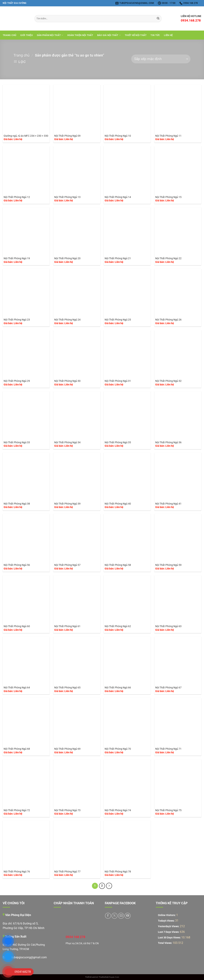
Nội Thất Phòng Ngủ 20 (67, 258)
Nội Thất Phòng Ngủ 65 (67, 688)
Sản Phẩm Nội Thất (50, 35)
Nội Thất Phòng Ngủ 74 (118, 810)
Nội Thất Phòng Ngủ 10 (118, 136)
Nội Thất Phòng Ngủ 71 (168, 749)
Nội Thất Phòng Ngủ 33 (17, 442)
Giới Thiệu (27, 35)
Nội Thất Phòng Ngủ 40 (118, 504)
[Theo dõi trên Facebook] (108, 916)
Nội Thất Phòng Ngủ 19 (17, 258)
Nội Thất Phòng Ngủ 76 (17, 872)
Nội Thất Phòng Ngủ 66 (118, 688)
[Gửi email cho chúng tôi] (121, 916)
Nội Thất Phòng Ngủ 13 (67, 197)
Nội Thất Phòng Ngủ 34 (67, 442)
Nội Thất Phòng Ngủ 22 (168, 258)
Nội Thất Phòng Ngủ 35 (118, 442)
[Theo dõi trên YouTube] (128, 916)
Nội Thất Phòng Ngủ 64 (17, 688)
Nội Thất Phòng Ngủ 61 (67, 626)
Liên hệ (168, 35)
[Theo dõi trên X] (115, 916)
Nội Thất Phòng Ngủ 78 (118, 872)
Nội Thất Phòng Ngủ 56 (17, 565)
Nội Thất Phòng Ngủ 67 (168, 688)
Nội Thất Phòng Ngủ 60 (17, 626)
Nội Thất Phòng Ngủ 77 (67, 872)
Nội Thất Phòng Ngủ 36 (168, 442)
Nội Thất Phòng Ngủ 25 (118, 320)
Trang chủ (10, 35)
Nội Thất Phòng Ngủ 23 (17, 320)
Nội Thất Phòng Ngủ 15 (168, 197)
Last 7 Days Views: (169, 932)
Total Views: (165, 943)
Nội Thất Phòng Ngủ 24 (67, 320)
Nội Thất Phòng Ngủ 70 (118, 749)
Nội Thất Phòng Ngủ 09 (67, 136)
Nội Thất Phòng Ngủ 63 (168, 626)
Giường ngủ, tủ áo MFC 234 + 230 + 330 (26, 136)
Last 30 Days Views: (170, 938)
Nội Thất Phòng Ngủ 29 (17, 381)
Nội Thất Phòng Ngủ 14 (118, 197)
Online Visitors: (167, 915)
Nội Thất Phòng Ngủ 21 (118, 258)
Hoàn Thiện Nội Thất (80, 35)
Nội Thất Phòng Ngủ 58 (118, 565)
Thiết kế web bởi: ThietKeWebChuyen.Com (102, 977)
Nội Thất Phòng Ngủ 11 (168, 136)
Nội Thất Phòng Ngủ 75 (168, 810)
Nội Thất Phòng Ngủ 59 (168, 565)
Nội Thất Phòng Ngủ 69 (67, 749)
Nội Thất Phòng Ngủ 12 (17, 197)
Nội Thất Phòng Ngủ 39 (67, 504)
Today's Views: (167, 921)
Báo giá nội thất (109, 35)
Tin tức (155, 35)
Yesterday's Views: (169, 926)
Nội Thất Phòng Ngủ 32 (168, 381)
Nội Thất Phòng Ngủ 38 (17, 504)
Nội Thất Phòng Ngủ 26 (168, 320)
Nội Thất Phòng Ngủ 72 (17, 810)
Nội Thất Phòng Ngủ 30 (67, 381)
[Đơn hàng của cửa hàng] (161, 59)
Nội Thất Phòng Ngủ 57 (67, 565)
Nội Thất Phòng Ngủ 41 (168, 504)
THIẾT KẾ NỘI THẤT (136, 35)
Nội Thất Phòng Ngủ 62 (118, 626)
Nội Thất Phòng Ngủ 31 (118, 381)
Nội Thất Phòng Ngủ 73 (67, 810)
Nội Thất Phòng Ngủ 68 (17, 749)
